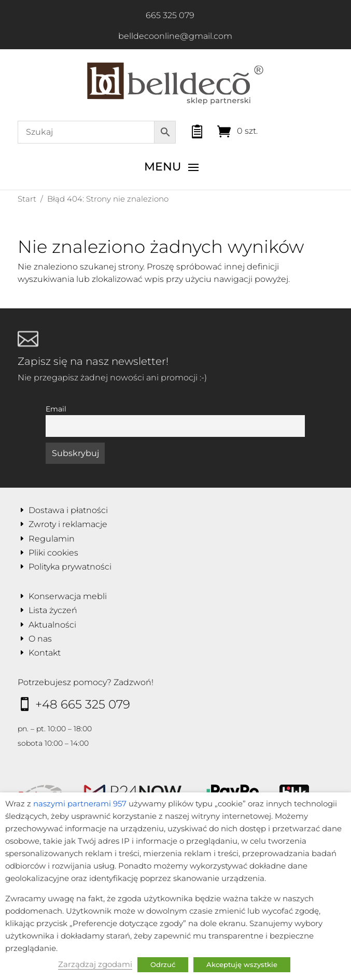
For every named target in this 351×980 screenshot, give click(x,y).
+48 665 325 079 (83, 704)
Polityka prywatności (70, 567)
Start (27, 199)
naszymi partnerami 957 (80, 804)
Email (56, 409)
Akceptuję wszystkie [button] (242, 964)
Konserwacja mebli (68, 596)
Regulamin (52, 539)
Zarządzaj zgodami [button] (95, 964)
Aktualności (52, 625)
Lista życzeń (53, 610)
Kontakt (45, 653)
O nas (40, 639)
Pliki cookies (53, 553)
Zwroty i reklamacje (68, 524)
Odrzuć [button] (163, 964)
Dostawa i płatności (68, 510)
